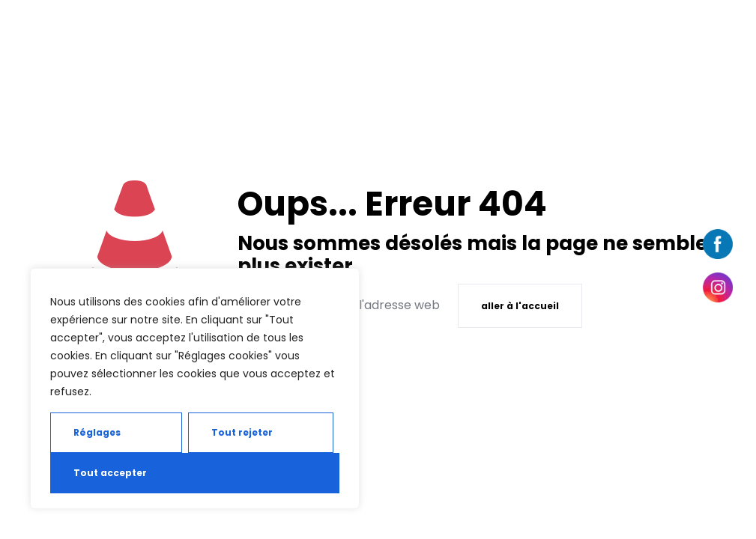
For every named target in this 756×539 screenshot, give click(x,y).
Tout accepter (110, 473)
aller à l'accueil (520, 306)
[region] (195, 389)
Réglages (97, 432)
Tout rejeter (242, 432)
